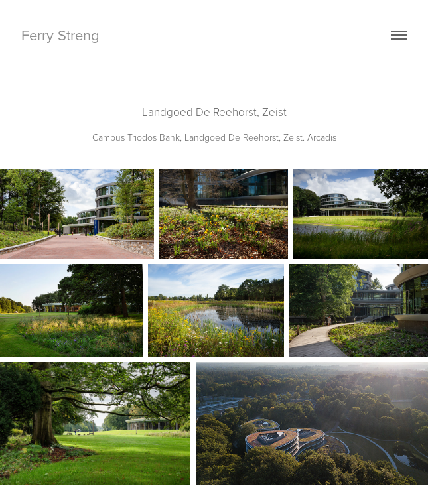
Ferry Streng (62, 35)
